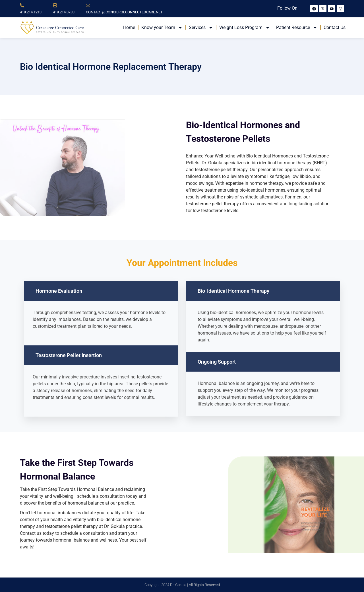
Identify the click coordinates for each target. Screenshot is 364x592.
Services (201, 28)
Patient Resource (297, 28)
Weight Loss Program (245, 28)
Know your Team (162, 28)
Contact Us (335, 27)
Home (129, 27)
